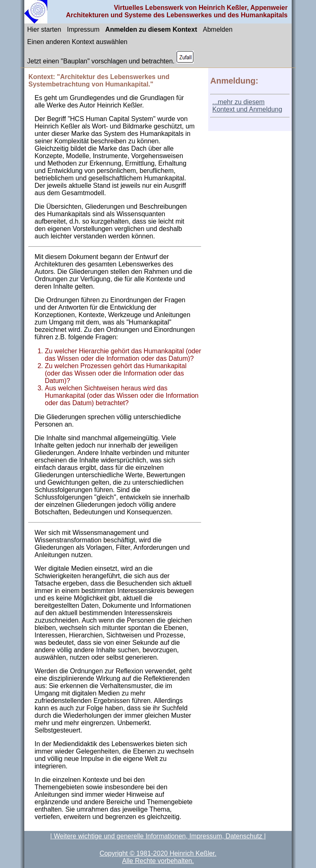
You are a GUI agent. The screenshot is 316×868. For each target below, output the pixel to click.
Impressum (83, 29)
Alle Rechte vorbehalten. (158, 861)
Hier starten (44, 29)
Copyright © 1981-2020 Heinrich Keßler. (158, 853)
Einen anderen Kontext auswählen (77, 42)
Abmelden (218, 29)
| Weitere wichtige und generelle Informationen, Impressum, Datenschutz (157, 836)
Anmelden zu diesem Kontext (151, 29)
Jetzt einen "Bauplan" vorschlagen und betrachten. (110, 58)
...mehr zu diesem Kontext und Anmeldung (247, 106)
